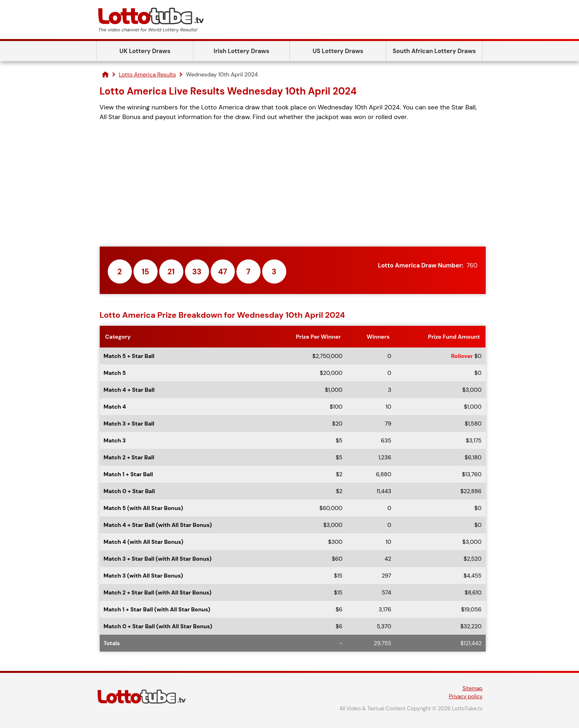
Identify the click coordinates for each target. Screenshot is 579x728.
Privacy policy (466, 696)
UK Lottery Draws (145, 51)
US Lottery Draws (338, 51)
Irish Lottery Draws (241, 51)
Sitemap (472, 688)
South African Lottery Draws (434, 51)
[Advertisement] (293, 184)
